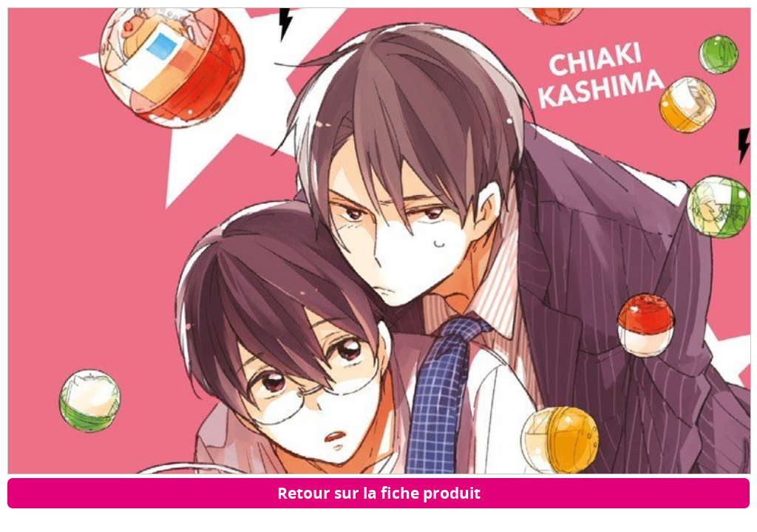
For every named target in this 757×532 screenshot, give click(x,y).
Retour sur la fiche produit (379, 493)
